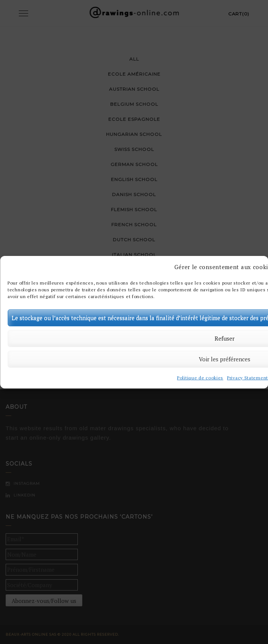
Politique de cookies (200, 378)
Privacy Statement (248, 378)
